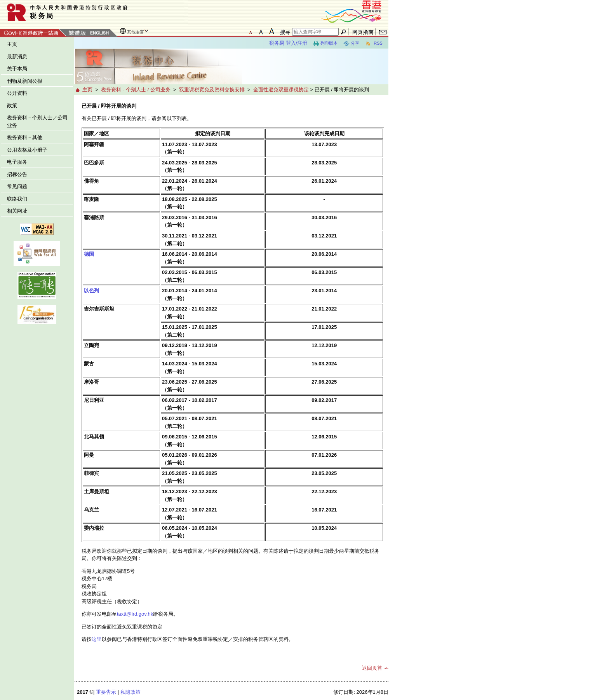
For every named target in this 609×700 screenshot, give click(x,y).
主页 (12, 44)
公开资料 (17, 93)
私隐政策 (130, 692)
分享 (351, 44)
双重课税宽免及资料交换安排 (212, 90)
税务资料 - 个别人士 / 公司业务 (136, 90)
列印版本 (325, 44)
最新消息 (17, 57)
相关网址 (17, 211)
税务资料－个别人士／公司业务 (37, 121)
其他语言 (136, 32)
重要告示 (106, 692)
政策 (12, 106)
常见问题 (17, 186)
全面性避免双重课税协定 (281, 90)
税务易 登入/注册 (288, 43)
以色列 (91, 291)
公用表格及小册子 (27, 150)
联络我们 (17, 199)
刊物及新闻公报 (25, 81)
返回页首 (372, 668)
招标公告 (17, 174)
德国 (89, 254)
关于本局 (17, 69)
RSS (374, 44)
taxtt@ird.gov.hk (135, 614)
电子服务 (17, 162)
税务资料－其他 (25, 137)
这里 (97, 639)
